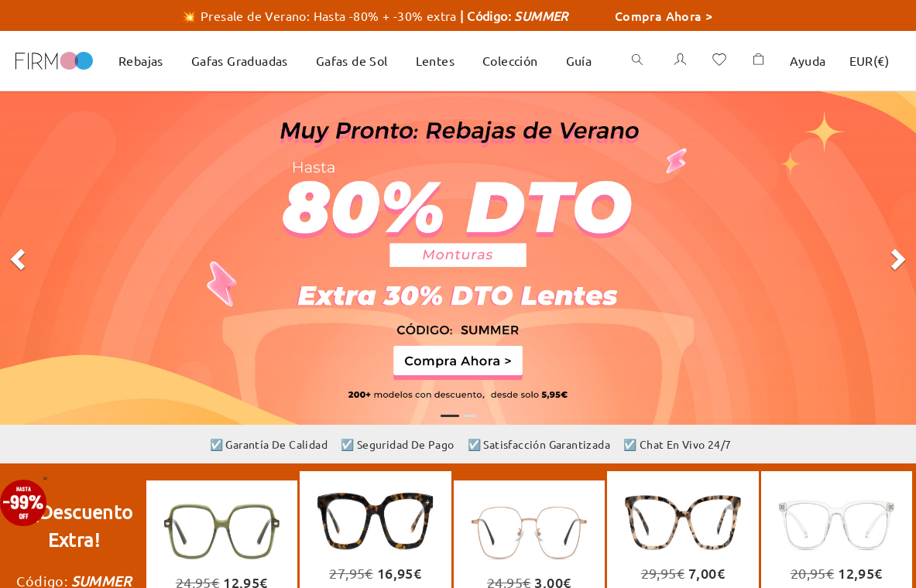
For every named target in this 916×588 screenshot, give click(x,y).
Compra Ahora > (664, 15)
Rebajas (141, 60)
